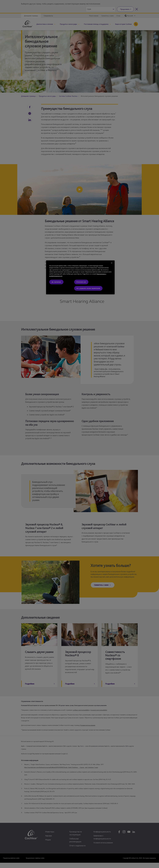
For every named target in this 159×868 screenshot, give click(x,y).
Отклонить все (81, 282)
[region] (80, 277)
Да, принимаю (56, 282)
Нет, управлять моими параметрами (88, 288)
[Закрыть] (112, 263)
